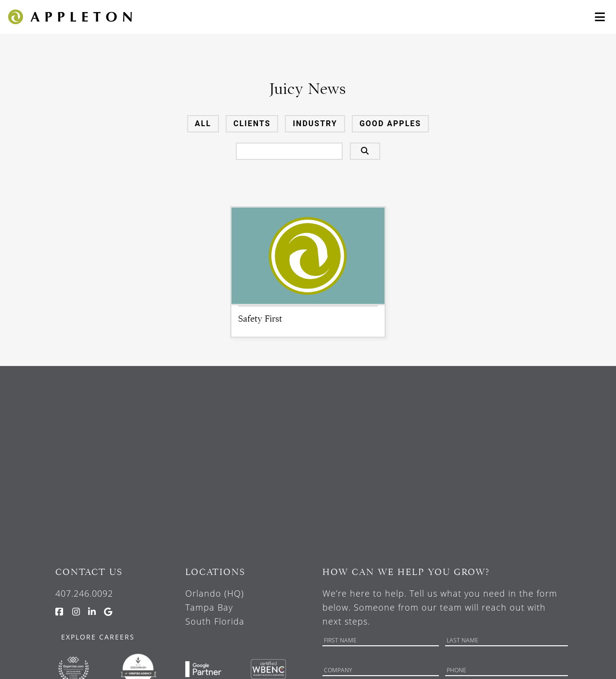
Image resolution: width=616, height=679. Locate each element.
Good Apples (390, 124)
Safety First (260, 319)
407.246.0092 (84, 593)
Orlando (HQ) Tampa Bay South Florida (215, 607)
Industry (315, 124)
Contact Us (89, 572)
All (203, 124)
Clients (252, 124)
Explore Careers (98, 637)
